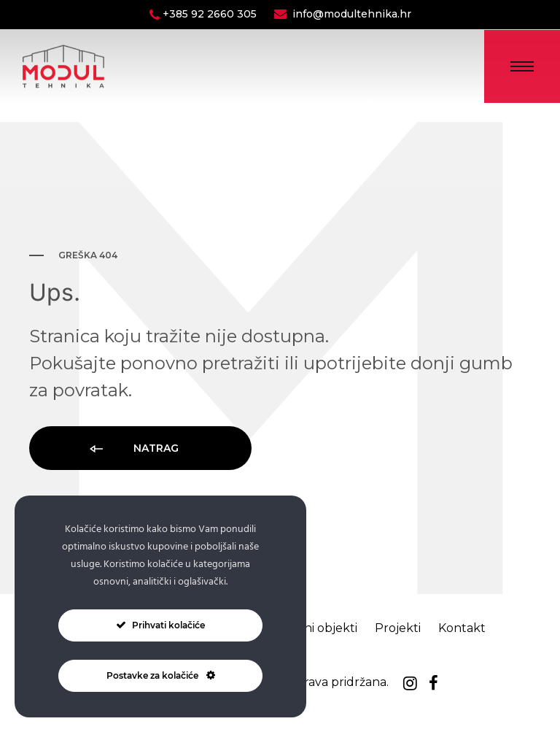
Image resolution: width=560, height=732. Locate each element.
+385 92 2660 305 (211, 14)
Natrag (133, 449)
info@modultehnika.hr (352, 14)
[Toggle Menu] (522, 66)
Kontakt (462, 628)
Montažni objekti (309, 628)
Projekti (398, 628)
